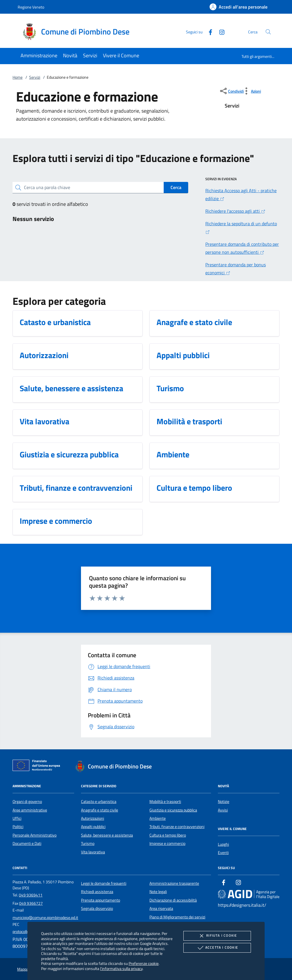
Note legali (158, 892)
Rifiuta (217, 936)
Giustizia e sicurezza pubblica (173, 810)
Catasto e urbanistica (99, 802)
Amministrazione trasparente (174, 883)
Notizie (224, 802)
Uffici (17, 818)
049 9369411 (31, 895)
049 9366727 (31, 903)
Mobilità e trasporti (165, 802)
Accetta (217, 948)
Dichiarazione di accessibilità (173, 900)
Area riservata (161, 908)
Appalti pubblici (93, 827)
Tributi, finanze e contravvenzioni (177, 827)
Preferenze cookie (144, 963)
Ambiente (158, 818)
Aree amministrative (30, 810)
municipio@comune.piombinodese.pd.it (45, 918)
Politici (18, 827)
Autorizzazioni (93, 818)
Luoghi (223, 844)
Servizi (35, 77)
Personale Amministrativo (35, 835)
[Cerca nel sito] (268, 32)
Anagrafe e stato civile (100, 810)
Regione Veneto (31, 7)
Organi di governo (27, 802)
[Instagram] (220, 32)
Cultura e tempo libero (168, 835)
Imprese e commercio (167, 843)
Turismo (88, 843)
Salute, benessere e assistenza (107, 835)
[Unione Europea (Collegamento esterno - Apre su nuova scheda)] (38, 766)
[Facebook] (208, 32)
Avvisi (223, 810)
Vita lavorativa (93, 852)
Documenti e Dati (27, 843)
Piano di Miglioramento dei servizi (177, 917)
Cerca (176, 187)
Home (18, 77)
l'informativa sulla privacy (121, 968)
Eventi (223, 853)
